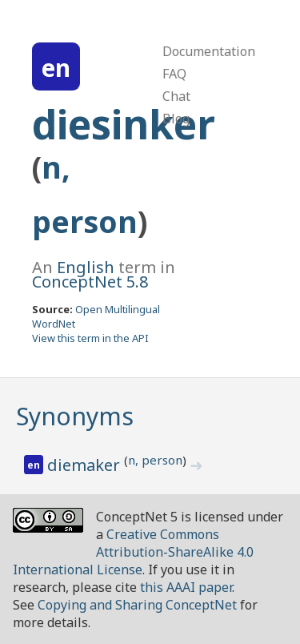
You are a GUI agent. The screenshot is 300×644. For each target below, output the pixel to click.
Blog (176, 119)
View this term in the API (90, 338)
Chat (176, 96)
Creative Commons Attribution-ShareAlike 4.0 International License (133, 552)
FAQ (174, 74)
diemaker (86, 465)
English (86, 267)
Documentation (209, 51)
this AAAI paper (186, 587)
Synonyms (75, 416)
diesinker (124, 124)
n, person (155, 460)
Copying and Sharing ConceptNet (137, 605)
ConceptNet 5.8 (90, 282)
